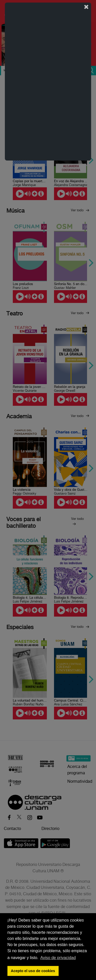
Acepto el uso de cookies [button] (33, 971)
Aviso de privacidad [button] (58, 958)
